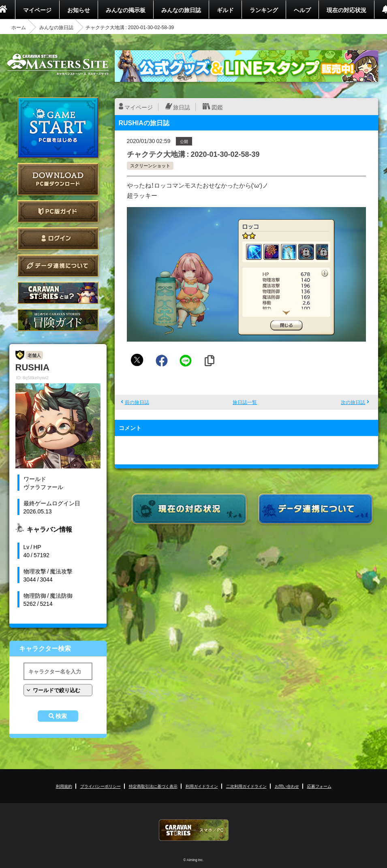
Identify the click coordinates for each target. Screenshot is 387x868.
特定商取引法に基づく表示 (153, 786)
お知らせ (79, 10)
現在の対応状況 (346, 10)
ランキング (264, 10)
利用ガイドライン (202, 786)
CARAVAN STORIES (194, 830)
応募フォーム (319, 786)
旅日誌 (182, 107)
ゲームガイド (58, 320)
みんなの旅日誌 (181, 10)
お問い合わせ (287, 786)
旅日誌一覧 (245, 402)
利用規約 (64, 786)
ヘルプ (302, 10)
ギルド (225, 10)
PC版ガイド (58, 211)
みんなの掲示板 (126, 10)
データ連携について (58, 266)
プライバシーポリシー (100, 786)
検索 (61, 716)
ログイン (58, 238)
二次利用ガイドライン (246, 786)
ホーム (19, 27)
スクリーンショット (150, 166)
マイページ (37, 10)
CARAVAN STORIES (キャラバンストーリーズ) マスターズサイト (58, 64)
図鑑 (217, 107)
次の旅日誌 (353, 402)
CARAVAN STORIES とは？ (58, 293)
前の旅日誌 (137, 402)
